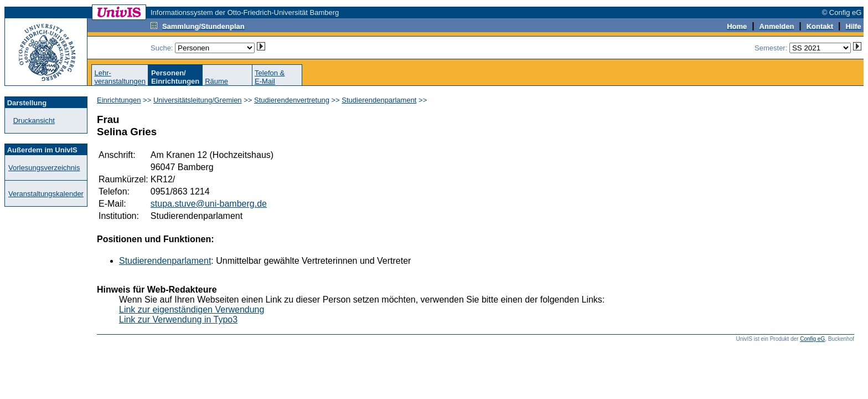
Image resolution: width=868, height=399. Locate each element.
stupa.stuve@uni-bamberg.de (209, 204)
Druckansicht (34, 121)
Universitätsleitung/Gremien (198, 100)
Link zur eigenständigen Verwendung (192, 310)
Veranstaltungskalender (46, 194)
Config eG (812, 339)
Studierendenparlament (379, 100)
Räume (216, 81)
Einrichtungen (119, 100)
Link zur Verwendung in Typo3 (178, 319)
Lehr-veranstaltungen (120, 77)
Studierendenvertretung (292, 100)
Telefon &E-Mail (270, 77)
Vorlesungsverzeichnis (44, 168)
